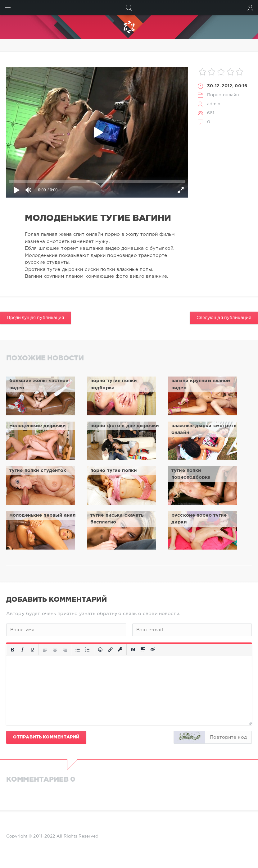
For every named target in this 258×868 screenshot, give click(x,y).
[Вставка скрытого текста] (153, 650)
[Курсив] (22, 650)
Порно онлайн (223, 95)
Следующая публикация (224, 318)
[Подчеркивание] (32, 650)
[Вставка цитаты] (133, 650)
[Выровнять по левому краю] (45, 650)
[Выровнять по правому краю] (65, 650)
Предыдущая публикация (36, 318)
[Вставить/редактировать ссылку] (110, 650)
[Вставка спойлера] (143, 650)
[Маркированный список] (78, 650)
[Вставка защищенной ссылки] (120, 650)
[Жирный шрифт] (12, 650)
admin (214, 104)
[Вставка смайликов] (100, 650)
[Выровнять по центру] (55, 650)
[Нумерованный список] (88, 650)
